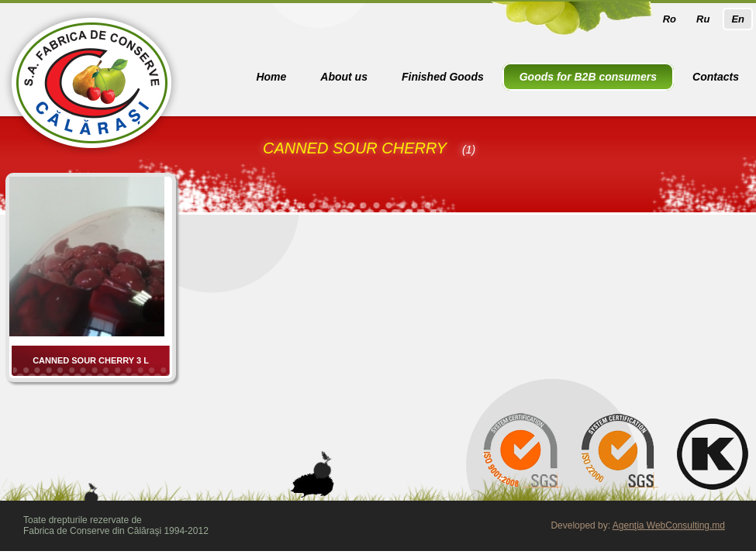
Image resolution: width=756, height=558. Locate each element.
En (738, 19)
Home (271, 77)
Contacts (716, 77)
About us (344, 77)
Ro (670, 19)
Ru (703, 19)
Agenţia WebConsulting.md (669, 525)
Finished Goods (443, 77)
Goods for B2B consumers (588, 77)
